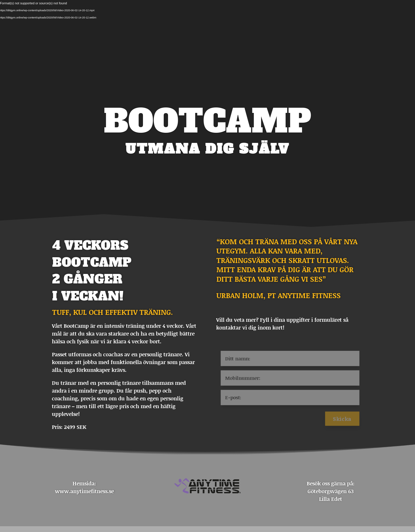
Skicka (347, 421)
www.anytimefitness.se (84, 491)
